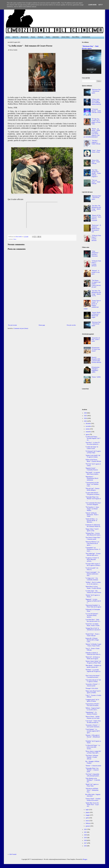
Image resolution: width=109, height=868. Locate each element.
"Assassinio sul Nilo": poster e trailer (96, 340)
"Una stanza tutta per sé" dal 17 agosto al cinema (93, 681)
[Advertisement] (42, 308)
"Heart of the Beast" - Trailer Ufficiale (96, 162)
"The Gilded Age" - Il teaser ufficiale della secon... (93, 554)
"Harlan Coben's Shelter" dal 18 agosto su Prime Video (93, 662)
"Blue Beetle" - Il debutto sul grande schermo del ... (93, 666)
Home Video (66, 37)
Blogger (85, 859)
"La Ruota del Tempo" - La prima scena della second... (93, 747)
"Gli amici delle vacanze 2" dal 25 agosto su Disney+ (93, 565)
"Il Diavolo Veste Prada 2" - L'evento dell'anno (96, 238)
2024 (86, 418)
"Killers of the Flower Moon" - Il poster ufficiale (93, 461)
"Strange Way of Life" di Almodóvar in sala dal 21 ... (93, 630)
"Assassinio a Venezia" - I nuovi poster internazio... (93, 726)
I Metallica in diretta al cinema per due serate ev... (93, 654)
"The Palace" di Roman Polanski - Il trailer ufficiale (92, 757)
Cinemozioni (86, 37)
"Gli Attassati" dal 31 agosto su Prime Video (93, 452)
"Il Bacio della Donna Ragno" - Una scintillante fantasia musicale (96, 102)
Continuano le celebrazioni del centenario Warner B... (93, 526)
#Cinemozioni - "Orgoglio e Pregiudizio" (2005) (96, 370)
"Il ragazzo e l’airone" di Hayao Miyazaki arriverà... (92, 559)
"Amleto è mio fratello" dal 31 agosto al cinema (93, 456)
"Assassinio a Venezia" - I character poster (92, 685)
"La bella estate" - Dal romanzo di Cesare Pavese (93, 592)
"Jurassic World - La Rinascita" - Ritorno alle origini (96, 315)
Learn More (92, 5)
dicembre (88, 423)
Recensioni (25, 37)
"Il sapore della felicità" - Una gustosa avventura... (93, 494)
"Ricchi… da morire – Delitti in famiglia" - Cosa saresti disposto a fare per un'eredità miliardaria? (92, 133)
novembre (89, 426)
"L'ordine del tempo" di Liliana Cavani (92, 448)
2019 (86, 838)
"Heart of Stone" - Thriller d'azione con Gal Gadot (92, 717)
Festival (40, 37)
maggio (88, 815)
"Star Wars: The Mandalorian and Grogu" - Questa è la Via (96, 208)
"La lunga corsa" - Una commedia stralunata (92, 579)
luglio (87, 810)
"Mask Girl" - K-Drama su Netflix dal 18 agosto (93, 658)
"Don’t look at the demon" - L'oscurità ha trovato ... (93, 676)
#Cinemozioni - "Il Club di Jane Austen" (96, 349)
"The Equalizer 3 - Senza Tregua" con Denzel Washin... (92, 509)
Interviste (56, 37)
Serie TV (15, 37)
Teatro (48, 37)
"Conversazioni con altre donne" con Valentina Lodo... (92, 484)
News (8, 37)
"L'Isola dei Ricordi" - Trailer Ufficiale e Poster (96, 111)
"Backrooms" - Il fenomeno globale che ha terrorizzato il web (96, 229)
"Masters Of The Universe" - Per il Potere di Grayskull (96, 218)
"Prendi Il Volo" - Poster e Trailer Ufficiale (92, 635)
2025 (86, 416)
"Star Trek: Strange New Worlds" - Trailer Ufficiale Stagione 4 (96, 173)
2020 (86, 835)
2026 (86, 413)
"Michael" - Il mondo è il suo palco (96, 272)
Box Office (76, 37)
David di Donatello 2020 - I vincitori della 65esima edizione (96, 360)
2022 (86, 829)
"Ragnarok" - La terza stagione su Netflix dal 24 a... (93, 601)
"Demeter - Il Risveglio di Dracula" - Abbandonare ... (93, 737)
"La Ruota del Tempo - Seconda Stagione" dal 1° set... (93, 438)
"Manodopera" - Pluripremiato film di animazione (92, 478)
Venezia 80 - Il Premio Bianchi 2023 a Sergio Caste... (92, 640)
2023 (86, 421)
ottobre (88, 429)
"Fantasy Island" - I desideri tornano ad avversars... (93, 800)
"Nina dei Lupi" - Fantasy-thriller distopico (93, 489)
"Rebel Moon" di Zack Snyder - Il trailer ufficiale (93, 587)
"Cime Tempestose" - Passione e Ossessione (95, 254)
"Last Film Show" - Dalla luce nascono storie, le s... (93, 620)
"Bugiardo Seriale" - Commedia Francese (92, 469)
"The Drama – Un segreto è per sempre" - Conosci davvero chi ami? (96, 284)
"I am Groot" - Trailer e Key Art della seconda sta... (93, 722)
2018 (86, 840)
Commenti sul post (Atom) (21, 328)
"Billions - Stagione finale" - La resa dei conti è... (93, 709)
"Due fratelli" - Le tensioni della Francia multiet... (93, 473)
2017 (86, 843)
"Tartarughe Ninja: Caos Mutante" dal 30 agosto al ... (93, 499)
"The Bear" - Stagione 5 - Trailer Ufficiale (96, 142)
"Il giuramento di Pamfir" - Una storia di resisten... (93, 705)
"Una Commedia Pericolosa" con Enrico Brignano (93, 504)
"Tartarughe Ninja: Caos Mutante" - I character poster (92, 770)
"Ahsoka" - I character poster (93, 766)
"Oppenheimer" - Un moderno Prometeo (91, 713)
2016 (86, 846)
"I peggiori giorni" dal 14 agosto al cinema (92, 700)
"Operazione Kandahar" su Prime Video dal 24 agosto (93, 606)
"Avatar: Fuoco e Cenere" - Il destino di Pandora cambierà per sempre (92, 305)
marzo (87, 821)
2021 (86, 832)
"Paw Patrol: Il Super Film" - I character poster (93, 538)
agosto (88, 434)
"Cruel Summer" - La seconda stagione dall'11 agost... (93, 731)
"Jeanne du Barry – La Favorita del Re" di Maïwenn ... (91, 521)
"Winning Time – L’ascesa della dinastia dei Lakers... (93, 534)
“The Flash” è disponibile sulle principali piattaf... (93, 775)
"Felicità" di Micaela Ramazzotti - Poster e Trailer (92, 515)
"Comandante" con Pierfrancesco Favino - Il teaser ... (93, 549)
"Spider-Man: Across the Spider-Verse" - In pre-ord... (92, 805)
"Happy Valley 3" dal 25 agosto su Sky (92, 530)
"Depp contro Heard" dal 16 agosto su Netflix (93, 692)
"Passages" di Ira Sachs (92, 688)
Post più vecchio (71, 325)
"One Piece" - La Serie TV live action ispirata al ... (93, 443)
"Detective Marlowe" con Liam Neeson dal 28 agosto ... (92, 543)
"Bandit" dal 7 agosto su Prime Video (92, 785)
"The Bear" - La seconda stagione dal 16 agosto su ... (93, 671)
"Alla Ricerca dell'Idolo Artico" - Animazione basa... (92, 790)
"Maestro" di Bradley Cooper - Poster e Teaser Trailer (93, 645)
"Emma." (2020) (96, 377)
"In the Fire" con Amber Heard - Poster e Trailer (92, 625)
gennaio (88, 826)
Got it (100, 5)
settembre (88, 432)
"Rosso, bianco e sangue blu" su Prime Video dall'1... (93, 752)
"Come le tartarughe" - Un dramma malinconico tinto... (93, 574)
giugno (88, 812)
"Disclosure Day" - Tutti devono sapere (96, 91)
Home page (42, 325)
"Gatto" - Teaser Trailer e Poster (96, 151)
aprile (87, 818)
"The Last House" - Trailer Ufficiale (96, 182)
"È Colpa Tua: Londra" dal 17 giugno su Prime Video (96, 121)
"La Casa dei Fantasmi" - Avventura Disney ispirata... (92, 615)
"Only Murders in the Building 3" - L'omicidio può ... (93, 780)
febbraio (88, 823)
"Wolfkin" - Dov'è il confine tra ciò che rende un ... (93, 583)
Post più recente (12, 325)
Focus (33, 37)
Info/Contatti (13, 854)
